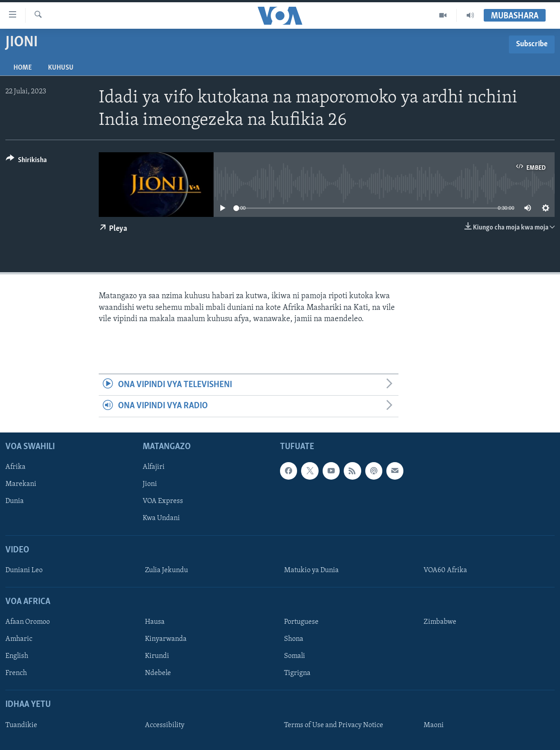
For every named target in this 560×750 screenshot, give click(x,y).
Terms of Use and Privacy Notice (334, 725)
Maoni (434, 725)
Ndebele (158, 673)
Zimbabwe (440, 622)
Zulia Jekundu (166, 570)
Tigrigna (297, 673)
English (17, 656)
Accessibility (165, 725)
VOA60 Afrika (445, 570)
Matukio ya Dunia (311, 570)
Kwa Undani (161, 518)
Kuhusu (61, 68)
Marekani (21, 484)
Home (23, 68)
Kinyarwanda (166, 639)
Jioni (150, 484)
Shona (294, 639)
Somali (295, 656)
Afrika (15, 467)
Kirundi (157, 656)
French (16, 673)
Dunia (15, 501)
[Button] (26, 161)
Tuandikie (21, 725)
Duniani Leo (24, 570)
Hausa (155, 622)
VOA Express (163, 501)
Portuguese (301, 622)
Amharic (19, 639)
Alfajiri (154, 467)
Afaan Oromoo (28, 622)
